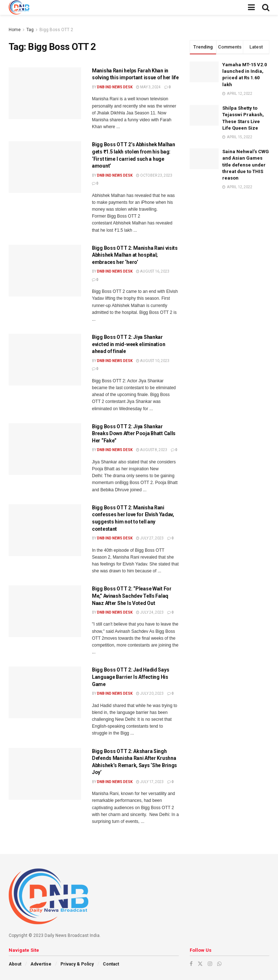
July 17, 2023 (150, 782)
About (15, 964)
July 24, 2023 (150, 612)
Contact (111, 964)
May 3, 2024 (148, 87)
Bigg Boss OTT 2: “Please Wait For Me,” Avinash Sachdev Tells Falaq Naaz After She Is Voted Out (132, 596)
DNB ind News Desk (115, 87)
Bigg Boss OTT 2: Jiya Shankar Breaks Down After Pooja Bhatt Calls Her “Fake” (134, 434)
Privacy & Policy (77, 964)
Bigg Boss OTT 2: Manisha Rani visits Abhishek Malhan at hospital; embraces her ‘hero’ (135, 255)
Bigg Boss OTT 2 (56, 30)
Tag (30, 30)
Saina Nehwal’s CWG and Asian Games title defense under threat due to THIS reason (246, 165)
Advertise (41, 964)
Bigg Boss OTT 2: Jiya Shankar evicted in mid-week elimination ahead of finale (129, 344)
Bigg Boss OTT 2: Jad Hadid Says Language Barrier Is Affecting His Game (130, 677)
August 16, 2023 (153, 271)
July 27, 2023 (150, 538)
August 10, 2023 (153, 361)
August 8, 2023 (152, 450)
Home (15, 30)
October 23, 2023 (154, 175)
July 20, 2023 (150, 693)
